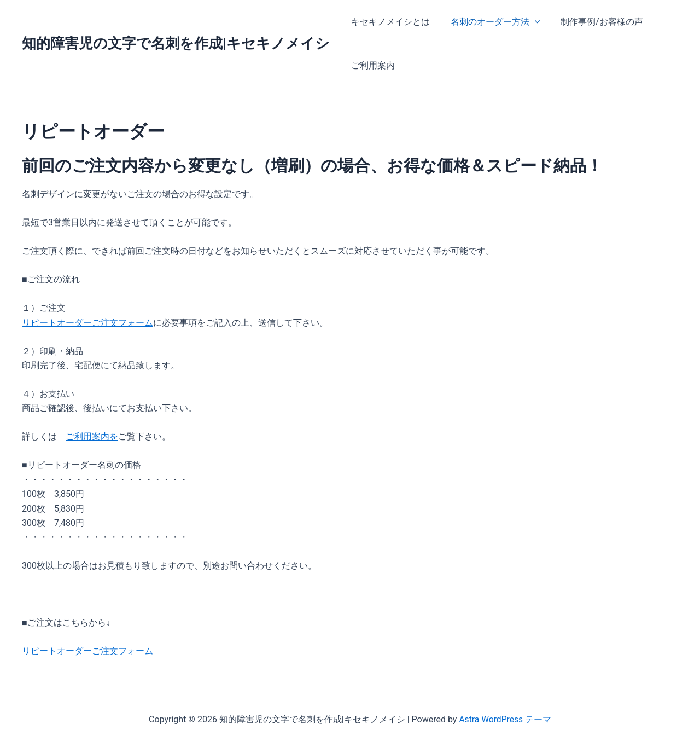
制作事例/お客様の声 (594, 22)
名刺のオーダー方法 (491, 22)
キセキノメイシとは (389, 22)
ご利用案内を (92, 436)
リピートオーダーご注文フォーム (87, 323)
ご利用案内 (371, 65)
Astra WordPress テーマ (505, 719)
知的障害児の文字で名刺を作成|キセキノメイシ (176, 43)
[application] (530, 22)
